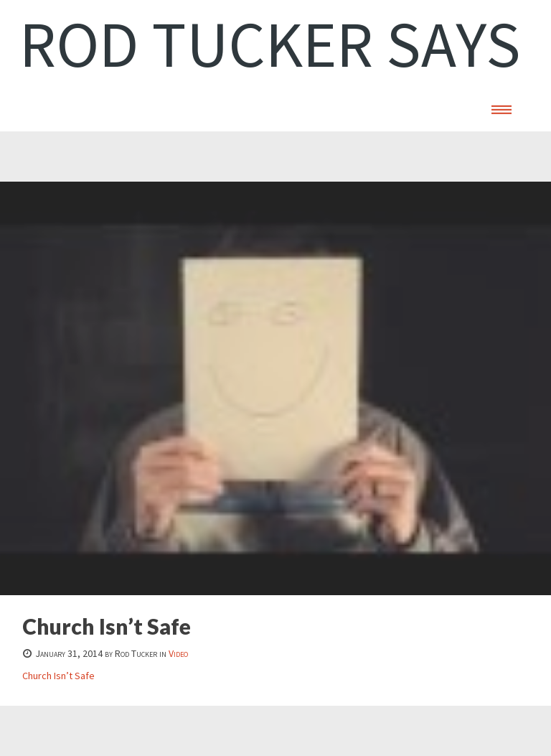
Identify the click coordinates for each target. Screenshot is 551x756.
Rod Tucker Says (270, 44)
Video (178, 653)
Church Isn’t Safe (58, 676)
